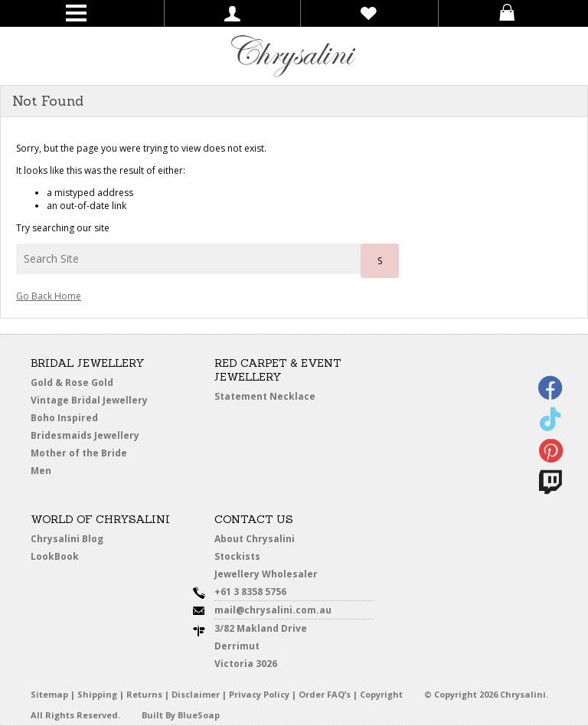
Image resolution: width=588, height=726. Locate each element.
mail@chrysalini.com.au (273, 610)
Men (41, 471)
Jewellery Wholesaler (266, 574)
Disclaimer (196, 694)
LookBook (55, 556)
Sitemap (49, 694)
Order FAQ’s (325, 694)
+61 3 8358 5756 (250, 592)
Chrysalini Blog (67, 539)
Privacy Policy (259, 694)
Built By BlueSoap (181, 715)
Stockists (237, 556)
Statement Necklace (265, 396)
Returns (144, 694)
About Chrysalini (255, 539)
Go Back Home (49, 296)
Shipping (97, 694)
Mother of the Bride (79, 453)
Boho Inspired (64, 418)
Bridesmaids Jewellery (85, 435)
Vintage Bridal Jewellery (89, 400)
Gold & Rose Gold (72, 383)
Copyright (381, 694)
